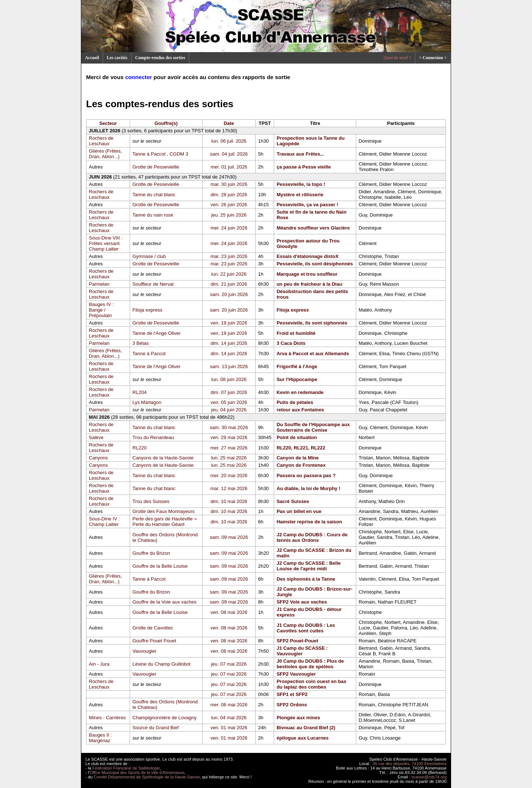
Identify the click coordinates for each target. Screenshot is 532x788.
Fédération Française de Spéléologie (126, 768)
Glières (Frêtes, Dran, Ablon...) (106, 154)
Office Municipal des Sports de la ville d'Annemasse (137, 772)
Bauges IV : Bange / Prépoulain (101, 310)
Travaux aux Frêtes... (301, 154)
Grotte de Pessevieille (156, 167)
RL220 (140, 448)
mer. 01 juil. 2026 (229, 167)
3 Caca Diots (291, 343)
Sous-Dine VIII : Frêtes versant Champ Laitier (106, 243)
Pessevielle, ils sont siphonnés (312, 323)
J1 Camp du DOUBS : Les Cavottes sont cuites (306, 628)
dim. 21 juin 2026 (229, 284)
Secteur (108, 123)
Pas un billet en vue (299, 511)
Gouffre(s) (166, 123)
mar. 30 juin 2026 (229, 184)
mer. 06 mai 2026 (229, 705)
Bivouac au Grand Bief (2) (306, 728)
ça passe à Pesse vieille (304, 167)
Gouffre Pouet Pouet (154, 641)
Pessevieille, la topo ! (301, 184)
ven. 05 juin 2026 (229, 402)
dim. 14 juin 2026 (229, 343)
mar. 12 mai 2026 (229, 488)
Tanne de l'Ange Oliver (157, 333)
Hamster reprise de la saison (309, 522)
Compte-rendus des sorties (160, 58)
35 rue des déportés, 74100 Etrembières (410, 764)
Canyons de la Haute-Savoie (163, 458)
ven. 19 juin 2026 (229, 323)
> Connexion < (433, 58)
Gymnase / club (149, 256)
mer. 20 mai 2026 (229, 475)
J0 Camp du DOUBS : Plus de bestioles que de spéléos (310, 664)
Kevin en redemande (300, 392)
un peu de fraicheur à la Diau (310, 284)
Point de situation (297, 437)
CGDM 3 (179, 154)
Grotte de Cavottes (153, 628)
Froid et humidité (296, 333)
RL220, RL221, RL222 (301, 448)
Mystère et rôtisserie (300, 195)
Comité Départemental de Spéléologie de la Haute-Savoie (147, 777)
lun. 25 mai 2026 (229, 458)
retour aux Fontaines (301, 410)
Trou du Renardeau (153, 437)
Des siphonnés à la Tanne (306, 579)
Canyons (98, 458)
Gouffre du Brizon (151, 553)
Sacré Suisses (293, 501)
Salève (96, 437)
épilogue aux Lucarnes (303, 738)
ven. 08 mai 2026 (229, 612)
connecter (139, 77)
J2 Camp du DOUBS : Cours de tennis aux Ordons (312, 537)
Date (229, 123)
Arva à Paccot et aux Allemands (313, 354)
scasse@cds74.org (429, 777)
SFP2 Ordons (292, 705)
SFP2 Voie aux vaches (302, 602)
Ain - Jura (99, 664)
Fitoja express (148, 310)
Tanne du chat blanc (154, 195)
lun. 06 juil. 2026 (229, 141)
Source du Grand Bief (156, 728)
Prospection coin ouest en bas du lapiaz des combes (312, 684)
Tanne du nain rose (153, 215)
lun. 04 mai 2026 (229, 718)
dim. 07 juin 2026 (229, 392)
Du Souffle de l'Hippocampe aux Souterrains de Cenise (313, 427)
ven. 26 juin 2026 (229, 205)
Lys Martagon (147, 402)
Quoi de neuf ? (397, 58)
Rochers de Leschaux (101, 141)
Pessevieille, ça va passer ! (308, 205)
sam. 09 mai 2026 (229, 537)
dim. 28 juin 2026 (229, 195)
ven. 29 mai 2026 (229, 437)
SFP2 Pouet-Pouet (298, 641)
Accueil (92, 58)
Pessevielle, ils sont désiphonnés (315, 264)
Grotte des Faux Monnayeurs (164, 511)
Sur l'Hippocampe (297, 379)
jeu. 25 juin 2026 (229, 215)
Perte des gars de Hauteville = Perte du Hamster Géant (165, 522)
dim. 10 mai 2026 (229, 501)
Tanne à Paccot (149, 154)
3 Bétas (141, 343)
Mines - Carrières (108, 718)
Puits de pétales (295, 402)
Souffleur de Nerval (153, 284)
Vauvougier (145, 651)
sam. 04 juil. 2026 (229, 154)
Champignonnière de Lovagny (165, 718)
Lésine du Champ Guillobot (162, 664)
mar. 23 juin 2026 (229, 256)
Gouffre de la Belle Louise (160, 566)
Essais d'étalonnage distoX (308, 256)
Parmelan (99, 284)
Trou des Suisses (151, 501)
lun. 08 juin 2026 (229, 379)
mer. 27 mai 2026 (229, 448)
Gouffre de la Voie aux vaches (165, 602)
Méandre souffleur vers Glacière (313, 228)
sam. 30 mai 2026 (229, 427)
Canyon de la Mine (298, 458)
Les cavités (117, 58)
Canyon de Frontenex (301, 465)
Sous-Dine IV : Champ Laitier (105, 522)
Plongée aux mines (299, 718)
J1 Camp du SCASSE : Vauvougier (302, 651)
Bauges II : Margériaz (100, 738)
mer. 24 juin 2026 (229, 228)
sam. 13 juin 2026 (229, 366)
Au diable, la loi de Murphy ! (309, 488)
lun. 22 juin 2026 (229, 274)
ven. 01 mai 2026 (229, 728)
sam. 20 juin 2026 (229, 294)
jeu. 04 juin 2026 (229, 410)
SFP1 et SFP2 (292, 694)
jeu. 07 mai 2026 (229, 664)
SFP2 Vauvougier (296, 674)
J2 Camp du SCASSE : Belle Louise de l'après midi (309, 566)
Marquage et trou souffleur (307, 274)
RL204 (140, 392)
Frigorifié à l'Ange (297, 366)
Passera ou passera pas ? (306, 475)
